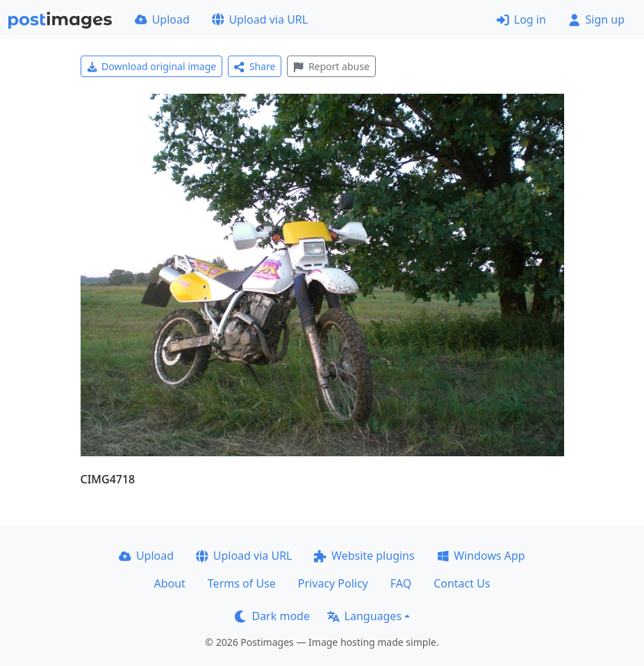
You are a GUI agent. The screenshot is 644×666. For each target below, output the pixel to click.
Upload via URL (260, 19)
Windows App (481, 556)
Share (255, 66)
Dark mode (272, 616)
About (169, 583)
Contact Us (462, 583)
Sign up (596, 19)
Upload (162, 19)
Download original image (152, 66)
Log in (521, 19)
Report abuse (331, 66)
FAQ (401, 583)
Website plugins (364, 556)
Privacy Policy (333, 583)
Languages (364, 616)
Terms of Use (242, 583)
